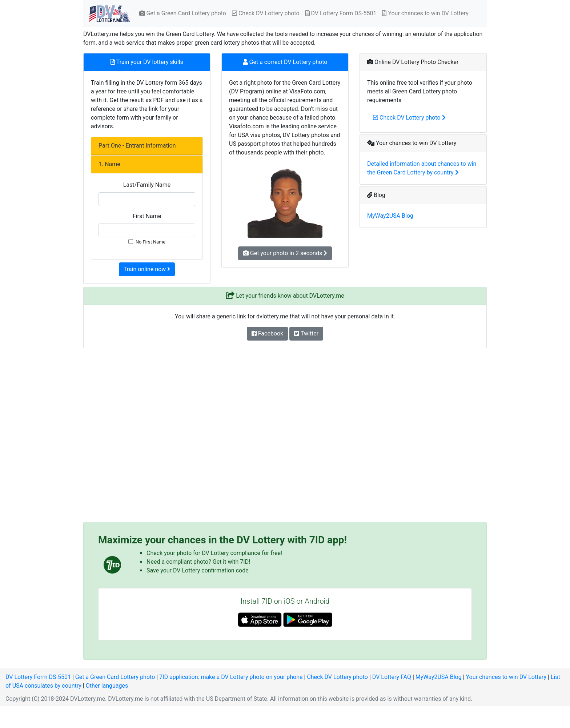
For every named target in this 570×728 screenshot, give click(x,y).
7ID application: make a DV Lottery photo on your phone (231, 677)
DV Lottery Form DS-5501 (341, 13)
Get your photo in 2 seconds (285, 253)
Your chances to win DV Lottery (425, 13)
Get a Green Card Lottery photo (183, 13)
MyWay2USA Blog (390, 216)
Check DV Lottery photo (266, 13)
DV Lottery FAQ (392, 677)
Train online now (147, 269)
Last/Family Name (147, 185)
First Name (147, 216)
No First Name (150, 242)
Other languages (107, 686)
